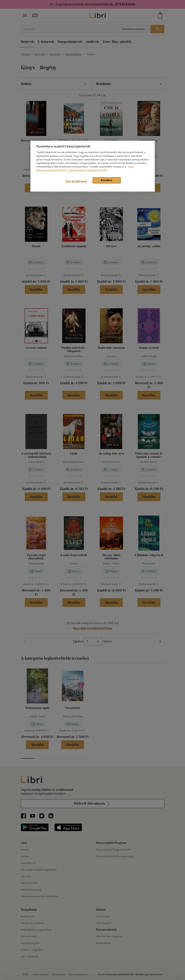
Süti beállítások (76, 181)
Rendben (107, 180)
